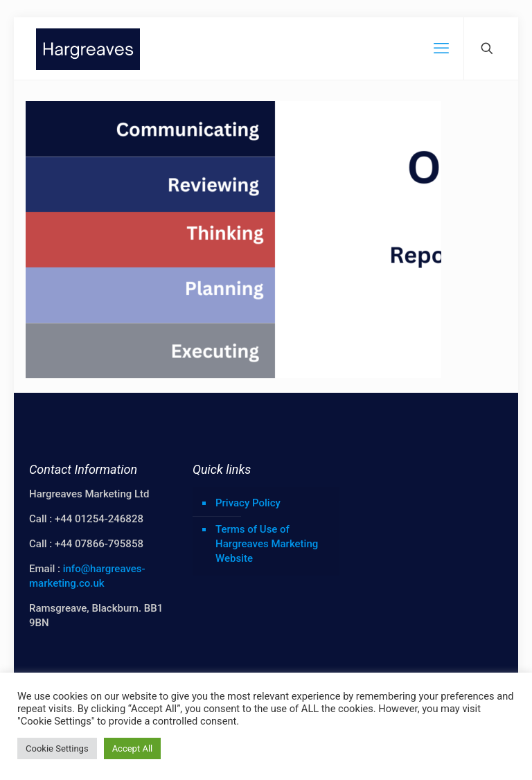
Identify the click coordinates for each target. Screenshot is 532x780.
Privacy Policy (248, 503)
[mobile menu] (441, 48)
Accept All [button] (133, 748)
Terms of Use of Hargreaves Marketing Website (267, 544)
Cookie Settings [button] (57, 748)
